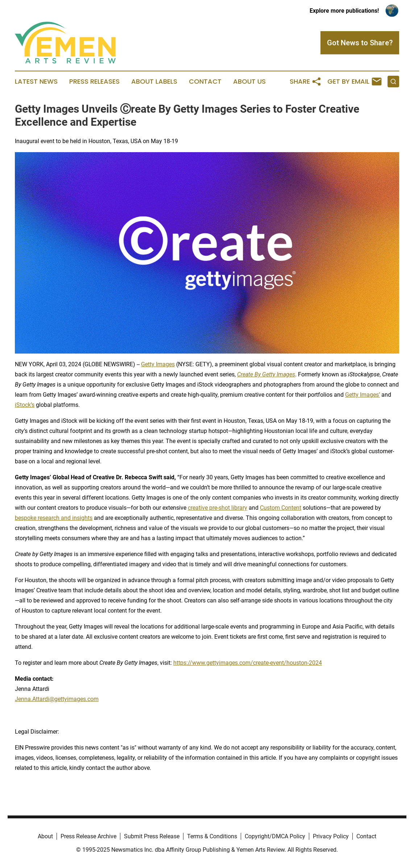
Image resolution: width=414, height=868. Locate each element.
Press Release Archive (88, 836)
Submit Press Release (152, 836)
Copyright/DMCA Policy (275, 836)
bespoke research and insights (54, 518)
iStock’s (25, 405)
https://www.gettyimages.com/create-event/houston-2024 (248, 663)
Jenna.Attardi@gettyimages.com (57, 699)
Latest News (36, 82)
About (45, 836)
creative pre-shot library (218, 508)
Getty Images (158, 364)
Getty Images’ (363, 395)
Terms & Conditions (212, 836)
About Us (249, 82)
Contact (205, 82)
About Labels (154, 82)
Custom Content (281, 508)
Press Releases (94, 82)
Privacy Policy (331, 836)
